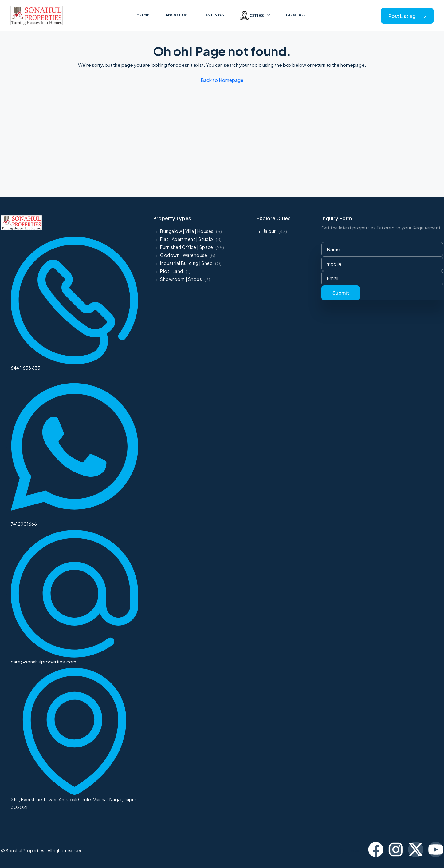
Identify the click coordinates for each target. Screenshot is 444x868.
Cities (252, 16)
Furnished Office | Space (187, 247)
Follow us (350, 850)
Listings (214, 15)
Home (143, 15)
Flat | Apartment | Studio (187, 239)
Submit (341, 293)
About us (177, 15)
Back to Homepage (222, 80)
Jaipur (270, 231)
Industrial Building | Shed (186, 263)
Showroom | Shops (181, 279)
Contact (297, 15)
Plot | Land (172, 271)
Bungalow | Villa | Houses (187, 231)
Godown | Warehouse (184, 255)
